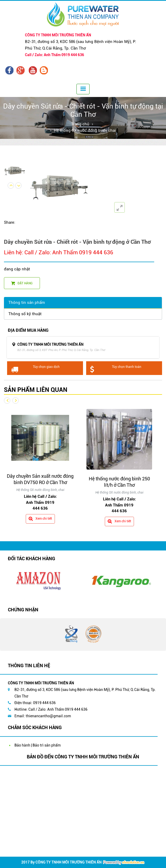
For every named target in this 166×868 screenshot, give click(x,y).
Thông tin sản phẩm (27, 303)
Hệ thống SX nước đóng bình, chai (85, 130)
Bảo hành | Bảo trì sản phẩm (38, 745)
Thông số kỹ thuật (25, 314)
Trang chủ (80, 124)
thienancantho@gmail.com (48, 716)
